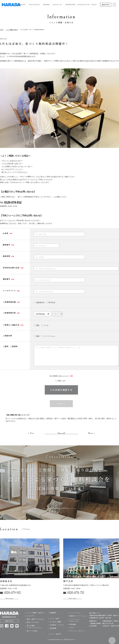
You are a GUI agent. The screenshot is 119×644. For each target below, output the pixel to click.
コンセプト (31, 621)
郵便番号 (7, 245)
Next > (91, 439)
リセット (61, 404)
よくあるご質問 (55, 627)
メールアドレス (9, 291)
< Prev (31, 439)
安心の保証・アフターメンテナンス (34, 632)
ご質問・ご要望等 (10, 346)
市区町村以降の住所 (11, 268)
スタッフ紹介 (55, 624)
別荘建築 (73, 630)
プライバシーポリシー (77, 636)
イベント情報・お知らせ (12, 30)
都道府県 (7, 256)
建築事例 (53, 618)
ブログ (72, 633)
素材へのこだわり (33, 628)
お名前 (6, 233)
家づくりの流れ (32, 636)
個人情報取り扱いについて (61, 376)
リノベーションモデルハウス (75, 626)
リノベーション (75, 618)
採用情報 (53, 634)
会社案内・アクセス (57, 630)
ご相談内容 (7, 336)
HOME (2, 30)
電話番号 (7, 279)
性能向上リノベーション (78, 621)
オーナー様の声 (55, 639)
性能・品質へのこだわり (35, 625)
